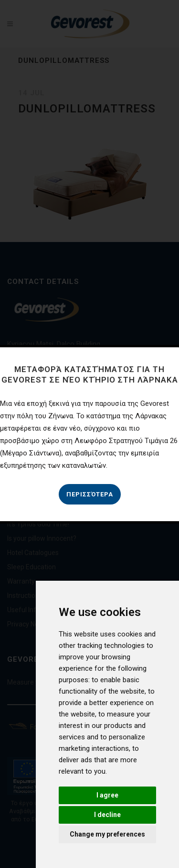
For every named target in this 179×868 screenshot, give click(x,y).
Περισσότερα (90, 494)
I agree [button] (107, 795)
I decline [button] (107, 815)
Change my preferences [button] (107, 834)
